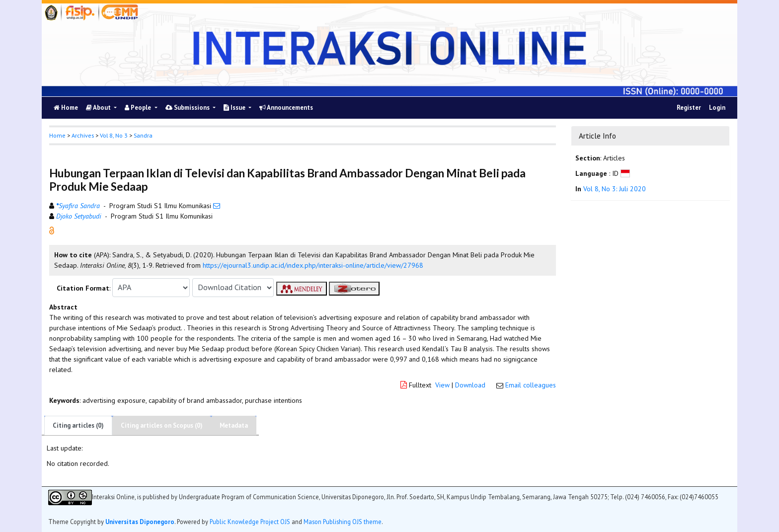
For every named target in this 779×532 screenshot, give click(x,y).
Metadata (234, 425)
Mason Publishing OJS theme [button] (343, 522)
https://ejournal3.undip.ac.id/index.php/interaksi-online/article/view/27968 (313, 265)
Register (689, 108)
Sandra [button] (143, 135)
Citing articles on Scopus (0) (162, 425)
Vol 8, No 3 (114, 135)
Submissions (188, 108)
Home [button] (57, 135)
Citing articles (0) (78, 425)
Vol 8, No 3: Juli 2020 (615, 189)
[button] (52, 229)
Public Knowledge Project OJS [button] (250, 522)
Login (717, 108)
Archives (83, 135)
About (99, 108)
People (139, 108)
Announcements (286, 108)
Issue (235, 108)
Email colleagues (531, 385)
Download (470, 385)
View (442, 385)
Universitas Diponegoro (140, 522)
